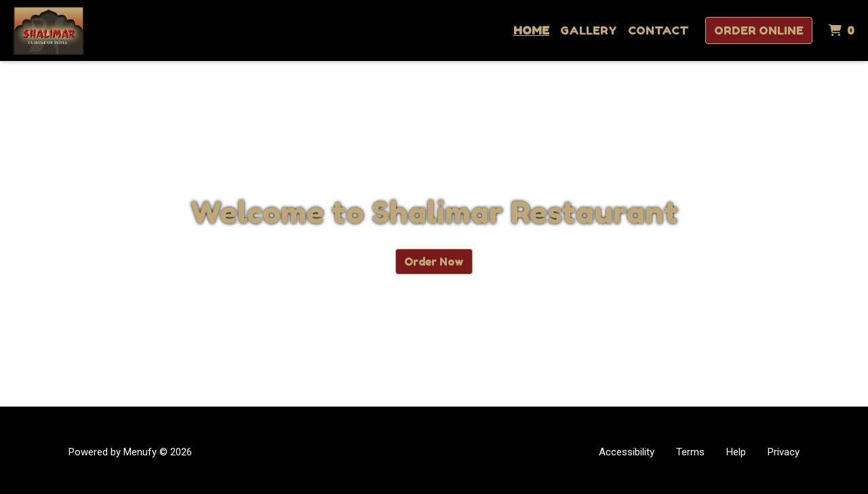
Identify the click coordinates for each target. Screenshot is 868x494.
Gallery (589, 30)
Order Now (434, 262)
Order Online (759, 30)
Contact (658, 30)
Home (531, 30)
